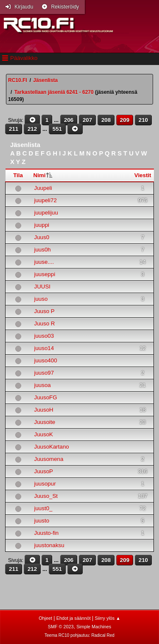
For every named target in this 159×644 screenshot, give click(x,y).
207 (87, 120)
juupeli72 (46, 200)
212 (32, 129)
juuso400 (46, 360)
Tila (18, 175)
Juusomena (49, 459)
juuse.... (44, 262)
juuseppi (45, 274)
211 (14, 129)
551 (57, 129)
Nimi (40, 175)
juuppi (42, 225)
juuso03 (44, 336)
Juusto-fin (47, 533)
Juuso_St (46, 496)
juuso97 (44, 373)
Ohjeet (45, 618)
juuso (41, 299)
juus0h (43, 250)
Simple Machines (94, 627)
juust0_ (43, 508)
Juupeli (43, 188)
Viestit (143, 175)
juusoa (43, 385)
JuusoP (44, 471)
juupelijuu (46, 213)
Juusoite (45, 422)
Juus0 (42, 237)
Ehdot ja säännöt (74, 618)
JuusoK (44, 434)
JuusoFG (46, 397)
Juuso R (45, 323)
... (57, 120)
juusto (42, 521)
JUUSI (43, 287)
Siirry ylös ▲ (107, 618)
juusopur (45, 484)
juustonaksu (49, 545)
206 (69, 120)
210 (143, 120)
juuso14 (44, 348)
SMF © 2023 (61, 627)
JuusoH (44, 410)
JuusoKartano (52, 447)
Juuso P (45, 311)
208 (106, 120)
